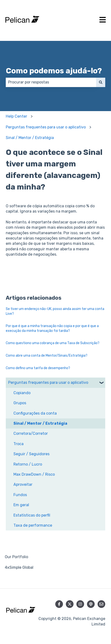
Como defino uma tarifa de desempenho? (38, 368)
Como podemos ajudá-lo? (54, 71)
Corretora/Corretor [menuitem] (31, 433)
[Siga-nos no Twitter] (70, 604)
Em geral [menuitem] (21, 505)
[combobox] (51, 82)
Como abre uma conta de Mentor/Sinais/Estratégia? (47, 356)
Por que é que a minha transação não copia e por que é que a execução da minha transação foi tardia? (52, 328)
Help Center (16, 116)
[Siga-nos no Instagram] (80, 604)
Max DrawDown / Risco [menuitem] (34, 474)
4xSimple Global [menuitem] (19, 567)
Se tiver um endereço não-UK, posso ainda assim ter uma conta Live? (55, 311)
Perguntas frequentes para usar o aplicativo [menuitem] (48, 382)
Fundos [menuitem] (20, 495)
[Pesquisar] (101, 82)
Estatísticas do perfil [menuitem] (32, 515)
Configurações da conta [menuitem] (35, 413)
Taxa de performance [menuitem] (33, 525)
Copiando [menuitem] (22, 393)
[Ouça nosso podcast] (91, 604)
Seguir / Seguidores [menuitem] (31, 454)
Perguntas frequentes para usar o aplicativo (46, 127)
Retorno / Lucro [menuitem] (28, 464)
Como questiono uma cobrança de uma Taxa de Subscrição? (53, 343)
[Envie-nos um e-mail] (101, 604)
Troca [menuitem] (18, 444)
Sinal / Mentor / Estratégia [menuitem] (40, 423)
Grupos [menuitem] (20, 403)
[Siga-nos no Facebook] (59, 604)
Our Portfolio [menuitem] (16, 557)
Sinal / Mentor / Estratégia (30, 138)
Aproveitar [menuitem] (23, 484)
